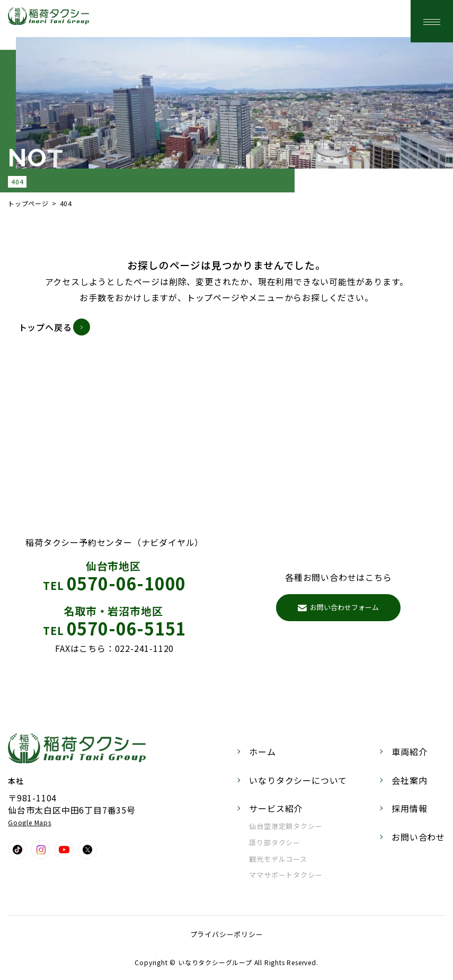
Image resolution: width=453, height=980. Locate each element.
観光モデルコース (278, 859)
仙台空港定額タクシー (286, 826)
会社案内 (409, 780)
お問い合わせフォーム (338, 607)
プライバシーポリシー (227, 934)
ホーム (262, 752)
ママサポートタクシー (286, 875)
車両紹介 (409, 752)
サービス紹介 (276, 808)
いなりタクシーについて (298, 780)
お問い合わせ (418, 837)
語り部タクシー (275, 842)
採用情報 (409, 808)
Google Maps (30, 822)
